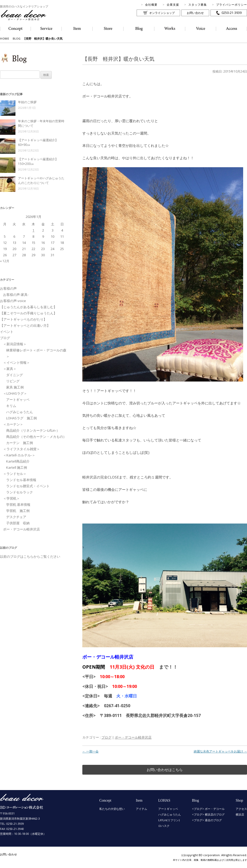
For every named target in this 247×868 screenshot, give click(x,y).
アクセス (241, 809)
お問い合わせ (195, 13)
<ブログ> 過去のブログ (207, 820)
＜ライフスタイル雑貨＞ (21, 449)
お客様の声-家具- (16, 295)
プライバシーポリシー (232, 5)
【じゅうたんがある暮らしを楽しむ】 (28, 307)
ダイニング (15, 375)
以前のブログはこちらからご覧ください (30, 556)
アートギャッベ (18, 400)
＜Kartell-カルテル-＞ (19, 455)
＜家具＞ (10, 369)
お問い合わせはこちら (165, 770)
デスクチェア (16, 517)
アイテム (142, 809)
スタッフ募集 (198, 5)
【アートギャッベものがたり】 (23, 319)
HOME (5, 38)
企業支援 (173, 5)
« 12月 (5, 261)
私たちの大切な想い (112, 809)
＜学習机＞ (11, 498)
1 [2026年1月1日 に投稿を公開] (33, 230)
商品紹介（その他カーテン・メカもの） (36, 437)
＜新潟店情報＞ (15, 344)
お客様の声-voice (13, 301)
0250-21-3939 (232, 13)
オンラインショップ (162, 13)
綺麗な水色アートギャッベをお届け (220, 751)
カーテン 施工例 (20, 443)
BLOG (17, 38)
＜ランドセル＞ (15, 474)
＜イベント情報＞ (16, 362)
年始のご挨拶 (27, 102)
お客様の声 (8, 288)
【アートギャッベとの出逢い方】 (25, 325)
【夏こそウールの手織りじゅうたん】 (28, 313)
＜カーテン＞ (13, 424)
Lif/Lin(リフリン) (169, 820)
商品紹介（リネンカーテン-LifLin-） (33, 430)
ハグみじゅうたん (20, 412)
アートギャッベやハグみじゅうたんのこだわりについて (41, 180)
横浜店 (240, 814)
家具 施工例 (15, 387)
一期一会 (90, 751)
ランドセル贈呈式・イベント (28, 486)
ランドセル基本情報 (21, 480)
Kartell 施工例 (17, 467)
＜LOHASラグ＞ (15, 393)
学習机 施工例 (18, 511)
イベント (7, 332)
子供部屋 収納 (18, 523)
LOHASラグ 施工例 (21, 418)
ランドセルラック (20, 492)
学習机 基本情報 (18, 504)
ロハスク (164, 826)
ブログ (106, 737)
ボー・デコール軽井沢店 (133, 737)
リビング (13, 381)
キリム (11, 406)
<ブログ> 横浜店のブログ (208, 814)
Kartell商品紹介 (18, 461)
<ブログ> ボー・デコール (208, 809)
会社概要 (151, 5)
